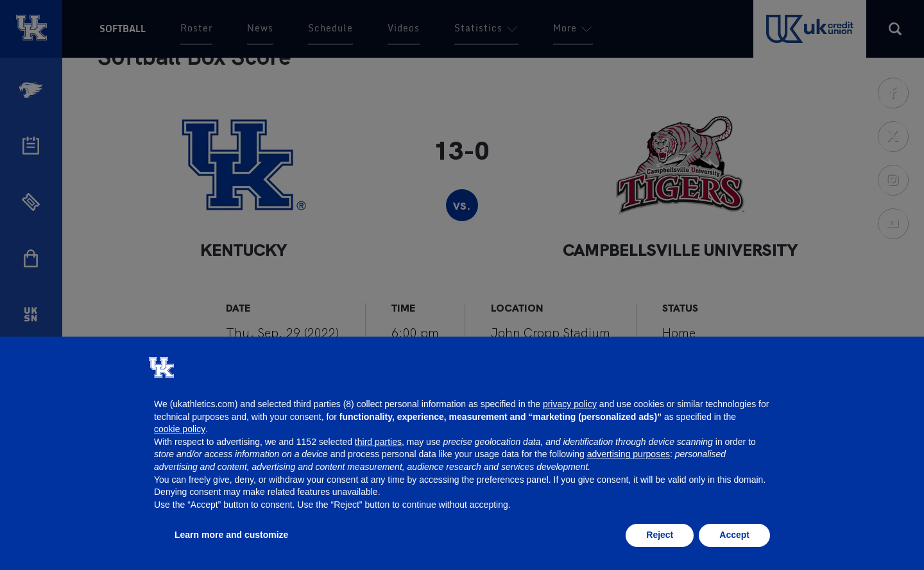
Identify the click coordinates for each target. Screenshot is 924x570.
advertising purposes (629, 454)
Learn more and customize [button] (231, 535)
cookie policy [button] (180, 429)
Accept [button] (734, 535)
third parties (378, 442)
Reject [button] (660, 535)
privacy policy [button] (570, 404)
